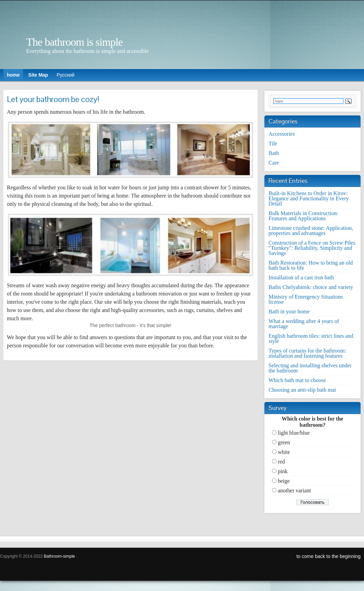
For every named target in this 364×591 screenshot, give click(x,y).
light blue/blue (294, 433)
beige (284, 481)
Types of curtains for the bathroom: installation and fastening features (307, 353)
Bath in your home (289, 311)
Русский (66, 75)
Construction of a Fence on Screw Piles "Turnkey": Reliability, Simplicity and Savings (312, 248)
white (284, 452)
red (281, 462)
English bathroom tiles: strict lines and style (311, 338)
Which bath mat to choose (297, 380)
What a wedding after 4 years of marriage (304, 324)
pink (283, 471)
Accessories (282, 134)
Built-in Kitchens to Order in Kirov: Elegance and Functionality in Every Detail (309, 198)
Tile (273, 143)
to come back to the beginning (328, 556)
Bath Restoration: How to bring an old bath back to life (311, 265)
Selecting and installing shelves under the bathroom (310, 368)
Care (274, 163)
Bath (274, 153)
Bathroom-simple (60, 556)
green (284, 442)
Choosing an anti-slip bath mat (302, 390)
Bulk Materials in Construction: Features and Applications (303, 216)
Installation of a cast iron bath (301, 277)
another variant (294, 490)
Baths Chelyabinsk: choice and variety (311, 287)
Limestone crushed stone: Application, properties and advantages (311, 231)
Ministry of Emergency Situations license (306, 299)
